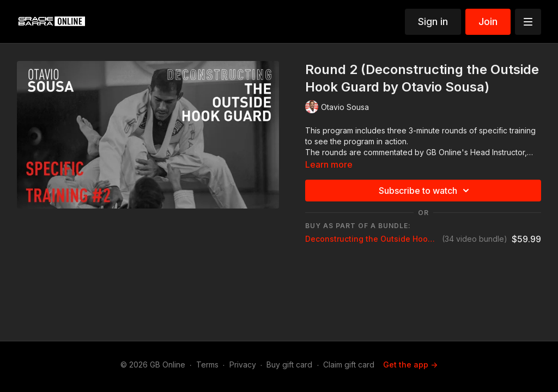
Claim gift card (349, 365)
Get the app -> (410, 365)
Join (488, 22)
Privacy (243, 365)
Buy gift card (289, 365)
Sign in (433, 22)
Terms (207, 365)
